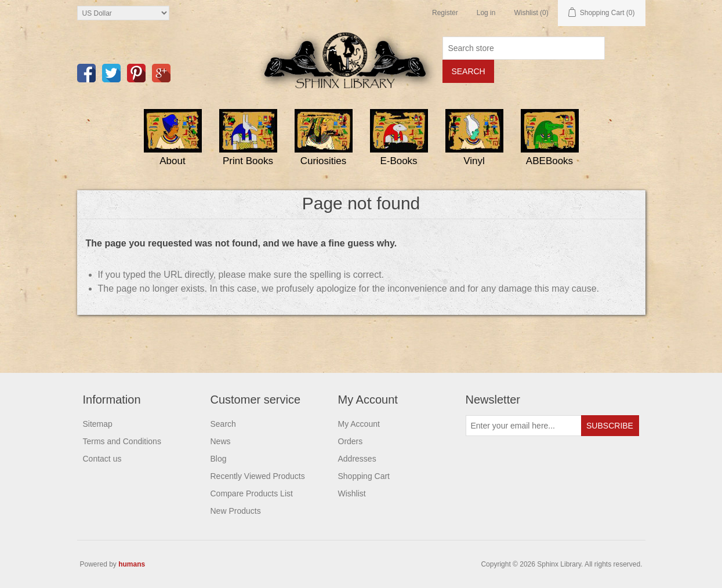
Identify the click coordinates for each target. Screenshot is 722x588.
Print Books (248, 161)
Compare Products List (252, 493)
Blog (219, 459)
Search (223, 424)
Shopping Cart (364, 476)
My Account (359, 424)
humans (132, 564)
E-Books (398, 161)
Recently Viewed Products (258, 476)
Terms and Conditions (122, 441)
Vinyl (474, 161)
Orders (351, 441)
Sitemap (98, 424)
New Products (236, 511)
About (172, 161)
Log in (486, 13)
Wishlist (352, 493)
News (221, 441)
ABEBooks (549, 161)
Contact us (102, 459)
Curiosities (323, 161)
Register (445, 13)
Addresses (357, 459)
